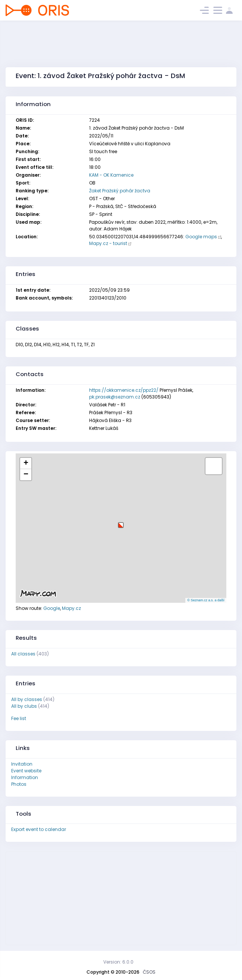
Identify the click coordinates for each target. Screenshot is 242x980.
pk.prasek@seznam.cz (115, 397)
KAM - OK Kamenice (111, 175)
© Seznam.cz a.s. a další (206, 600)
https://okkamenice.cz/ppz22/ (124, 390)
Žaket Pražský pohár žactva (120, 191)
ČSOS (149, 972)
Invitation (22, 764)
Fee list (19, 718)
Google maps (201, 237)
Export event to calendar (39, 829)
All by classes (27, 699)
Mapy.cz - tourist (108, 243)
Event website (26, 771)
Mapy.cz (71, 608)
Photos (19, 784)
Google (52, 608)
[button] (121, 522)
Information (25, 777)
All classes (23, 654)
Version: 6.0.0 (118, 962)
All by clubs (24, 706)
